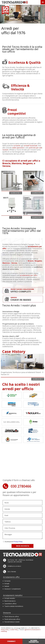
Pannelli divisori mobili (12, 622)
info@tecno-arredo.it (14, 566)
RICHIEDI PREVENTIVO (34, 641)
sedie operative (18, 148)
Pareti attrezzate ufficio (12, 619)
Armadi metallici (10, 598)
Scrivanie (7, 581)
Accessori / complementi (12, 589)
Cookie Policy (14, 630)
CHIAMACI (11, 641)
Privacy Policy (18, 542)
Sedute (7, 586)
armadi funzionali (31, 146)
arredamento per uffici (29, 275)
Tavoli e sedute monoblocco (14, 606)
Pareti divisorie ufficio (12, 617)
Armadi (7, 584)
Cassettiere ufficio (10, 604)
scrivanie (17, 146)
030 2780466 (21, 486)
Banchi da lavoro (10, 601)
